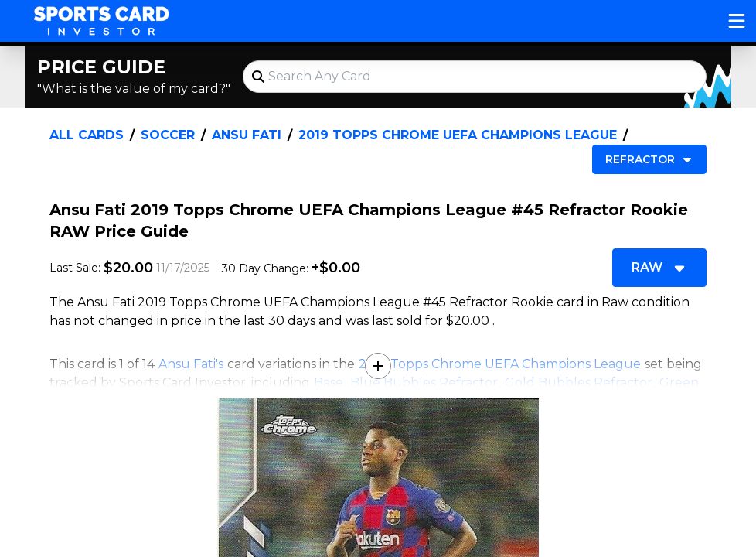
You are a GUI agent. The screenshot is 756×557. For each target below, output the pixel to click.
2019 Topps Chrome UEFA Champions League (458, 135)
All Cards (87, 135)
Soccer (168, 135)
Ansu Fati (247, 135)
